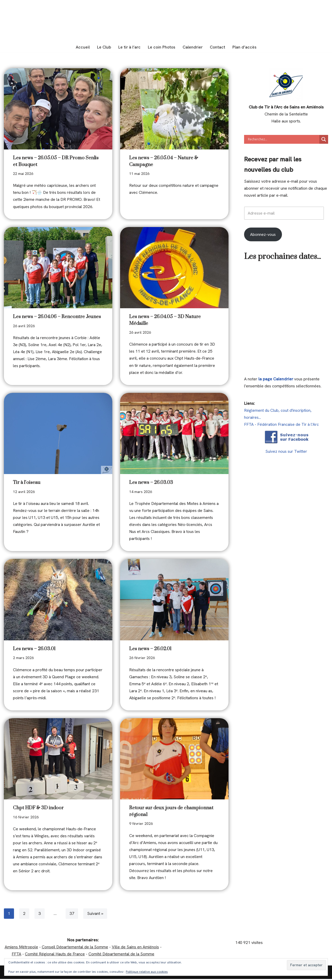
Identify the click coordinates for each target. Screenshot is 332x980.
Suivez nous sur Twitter (286, 452)
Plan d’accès (245, 47)
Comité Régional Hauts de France (55, 955)
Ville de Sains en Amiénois (135, 948)
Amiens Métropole (21, 948)
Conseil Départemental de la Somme (75, 948)
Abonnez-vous (263, 235)
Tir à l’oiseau (27, 483)
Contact (218, 47)
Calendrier (193, 47)
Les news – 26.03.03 (151, 483)
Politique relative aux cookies (147, 972)
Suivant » (95, 915)
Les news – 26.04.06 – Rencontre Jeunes (57, 317)
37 (72, 915)
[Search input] (283, 139)
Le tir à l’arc (129, 47)
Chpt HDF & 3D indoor (38, 809)
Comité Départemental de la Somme (121, 955)
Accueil (82, 47)
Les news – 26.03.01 (34, 649)
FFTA (16, 955)
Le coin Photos (162, 47)
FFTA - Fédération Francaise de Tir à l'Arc (282, 425)
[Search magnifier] (324, 139)
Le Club (103, 47)
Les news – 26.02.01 (150, 649)
